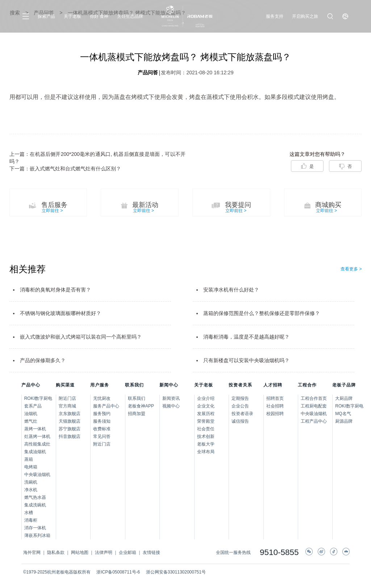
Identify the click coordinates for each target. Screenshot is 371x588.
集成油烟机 (35, 452)
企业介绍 (206, 398)
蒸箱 (29, 459)
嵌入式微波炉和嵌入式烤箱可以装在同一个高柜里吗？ (81, 337)
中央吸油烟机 (37, 475)
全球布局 (206, 452)
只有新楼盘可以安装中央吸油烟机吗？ (246, 360)
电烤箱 (31, 467)
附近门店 (67, 398)
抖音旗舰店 (70, 436)
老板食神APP (141, 406)
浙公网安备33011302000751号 (176, 572)
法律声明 (104, 552)
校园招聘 (275, 414)
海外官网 (32, 552)
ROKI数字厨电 (38, 398)
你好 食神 (99, 16)
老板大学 (206, 444)
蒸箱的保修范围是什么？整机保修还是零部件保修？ (262, 313)
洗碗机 (31, 482)
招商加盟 (137, 414)
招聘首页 (275, 398)
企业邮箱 (128, 552)
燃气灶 (31, 421)
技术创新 (206, 436)
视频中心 (171, 406)
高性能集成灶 (37, 444)
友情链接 (151, 552)
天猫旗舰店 (70, 421)
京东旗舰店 (70, 414)
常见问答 (102, 436)
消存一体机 (35, 528)
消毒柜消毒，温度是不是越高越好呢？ (246, 337)
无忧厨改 (102, 398)
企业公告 (240, 406)
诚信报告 (240, 421)
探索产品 (46, 16)
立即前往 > (52, 211)
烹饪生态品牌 (130, 16)
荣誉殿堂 (206, 421)
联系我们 (137, 398)
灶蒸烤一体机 (37, 436)
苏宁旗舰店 (70, 429)
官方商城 (67, 406)
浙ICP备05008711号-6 (118, 572)
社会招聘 (275, 406)
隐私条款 (56, 552)
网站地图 (80, 552)
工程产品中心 (314, 421)
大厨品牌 (342, 398)
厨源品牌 (342, 421)
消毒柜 (31, 520)
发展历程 (206, 414)
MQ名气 (342, 414)
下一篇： (65, 169)
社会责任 (206, 429)
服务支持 (275, 16)
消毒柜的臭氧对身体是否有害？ (55, 290)
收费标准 (102, 429)
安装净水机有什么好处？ (231, 290)
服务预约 (102, 414)
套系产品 (33, 406)
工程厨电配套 (314, 406)
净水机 (31, 490)
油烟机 (31, 414)
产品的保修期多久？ (43, 360)
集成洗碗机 (35, 505)
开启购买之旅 (305, 16)
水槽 (29, 513)
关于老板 (72, 16)
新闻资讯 (171, 398)
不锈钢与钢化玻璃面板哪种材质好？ (61, 313)
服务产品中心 (106, 406)
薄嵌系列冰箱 (37, 535)
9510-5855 (279, 553)
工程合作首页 (314, 398)
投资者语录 (242, 414)
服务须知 (102, 421)
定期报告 (240, 398)
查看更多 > (351, 269)
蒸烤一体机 (35, 429)
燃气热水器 (35, 497)
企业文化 (206, 406)
